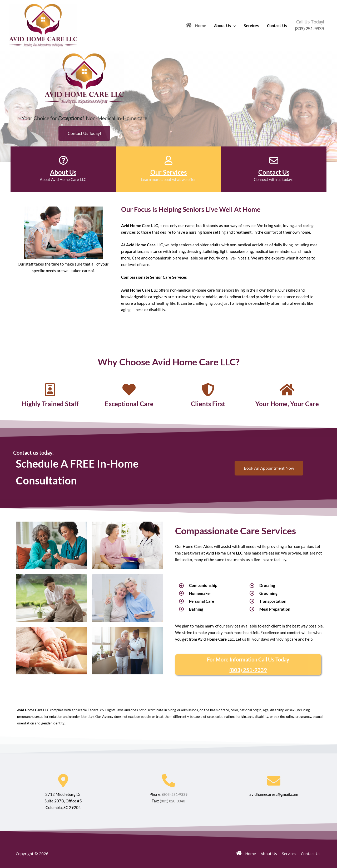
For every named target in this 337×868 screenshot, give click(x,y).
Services (251, 26)
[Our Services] (168, 160)
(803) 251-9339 (309, 29)
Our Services (168, 172)
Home (196, 25)
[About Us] (63, 160)
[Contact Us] (274, 160)
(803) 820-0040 (172, 801)
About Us (222, 26)
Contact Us (277, 26)
